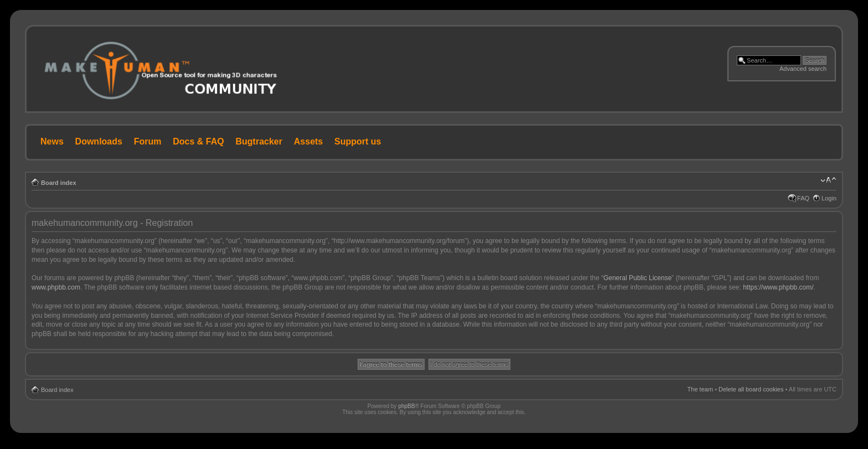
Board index (59, 183)
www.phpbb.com (56, 287)
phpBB (406, 406)
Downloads (99, 141)
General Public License (637, 278)
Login (829, 198)
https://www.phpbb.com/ (778, 287)
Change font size (828, 180)
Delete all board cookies (751, 389)
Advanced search (803, 69)
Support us (358, 141)
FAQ (803, 198)
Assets (308, 141)
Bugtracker (259, 141)
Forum (148, 141)
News (52, 141)
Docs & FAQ (198, 141)
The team (700, 389)
